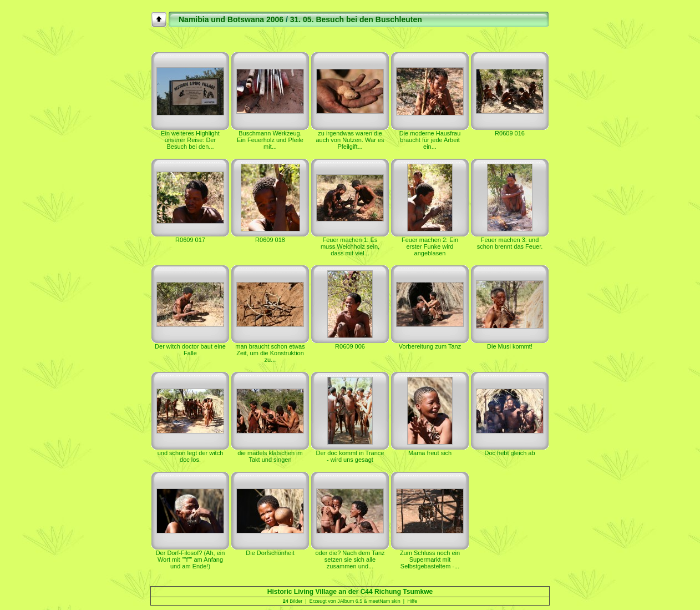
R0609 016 (510, 133)
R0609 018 (270, 240)
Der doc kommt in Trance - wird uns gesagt (350, 456)
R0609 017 (190, 240)
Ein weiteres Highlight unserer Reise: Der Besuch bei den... (190, 140)
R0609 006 (350, 346)
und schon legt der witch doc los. (191, 456)
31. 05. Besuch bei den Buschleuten (356, 19)
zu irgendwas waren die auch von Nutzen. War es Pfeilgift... (350, 140)
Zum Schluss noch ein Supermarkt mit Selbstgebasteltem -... (430, 559)
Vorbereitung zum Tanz (430, 346)
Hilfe (412, 601)
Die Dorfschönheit (270, 553)
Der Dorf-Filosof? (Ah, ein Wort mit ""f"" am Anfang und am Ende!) (191, 559)
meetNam (379, 601)
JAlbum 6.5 (350, 601)
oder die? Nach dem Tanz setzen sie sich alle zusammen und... (350, 559)
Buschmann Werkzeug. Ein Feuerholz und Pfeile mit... (270, 140)
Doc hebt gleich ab (509, 453)
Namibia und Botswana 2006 (231, 19)
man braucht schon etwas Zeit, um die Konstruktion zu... (270, 353)
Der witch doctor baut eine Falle (190, 350)
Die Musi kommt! (510, 346)
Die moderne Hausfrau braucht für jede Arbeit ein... (430, 140)
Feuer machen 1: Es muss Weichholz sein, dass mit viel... (350, 246)
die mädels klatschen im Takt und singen (270, 456)
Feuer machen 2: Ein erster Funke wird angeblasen (430, 246)
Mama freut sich (430, 453)
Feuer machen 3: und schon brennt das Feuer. (510, 243)
